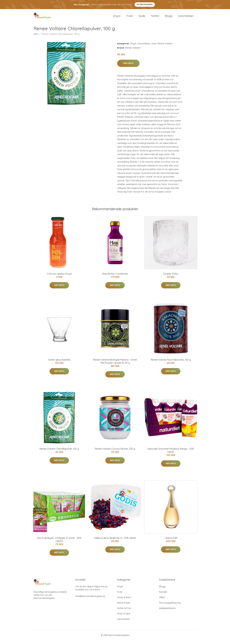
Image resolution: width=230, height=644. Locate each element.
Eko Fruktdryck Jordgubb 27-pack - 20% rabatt (59, 543)
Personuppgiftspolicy (170, 607)
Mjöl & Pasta (124, 607)
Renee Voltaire (165, 47)
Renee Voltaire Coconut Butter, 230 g (115, 453)
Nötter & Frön (124, 612)
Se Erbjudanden (145, 4)
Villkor (162, 601)
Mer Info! (128, 67)
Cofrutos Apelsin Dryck (59, 278)
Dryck (117, 18)
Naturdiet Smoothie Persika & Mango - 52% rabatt (171, 454)
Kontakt (163, 596)
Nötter (155, 18)
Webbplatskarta (167, 612)
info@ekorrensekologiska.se (90, 600)
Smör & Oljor (124, 617)
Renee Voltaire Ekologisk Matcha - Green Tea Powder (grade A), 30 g (115, 365)
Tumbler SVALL (171, 278)
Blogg (168, 18)
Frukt (130, 18)
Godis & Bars (124, 601)
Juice (154, 47)
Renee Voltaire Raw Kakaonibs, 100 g (171, 364)
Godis (142, 18)
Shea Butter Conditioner (115, 278)
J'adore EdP (171, 542)
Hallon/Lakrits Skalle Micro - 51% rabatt (115, 542)
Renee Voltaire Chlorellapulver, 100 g (59, 453)
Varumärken (186, 18)
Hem (36, 38)
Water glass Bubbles (59, 364)
